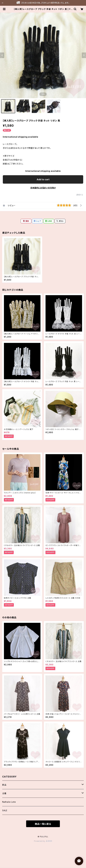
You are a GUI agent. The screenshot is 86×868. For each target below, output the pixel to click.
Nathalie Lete (9, 802)
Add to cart (43, 179)
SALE (5, 810)
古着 (4, 793)
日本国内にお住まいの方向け (43, 188)
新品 (4, 785)
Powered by (43, 841)
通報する (80, 195)
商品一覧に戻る (43, 824)
